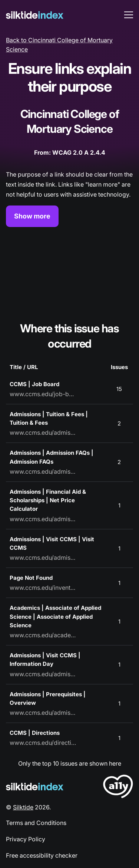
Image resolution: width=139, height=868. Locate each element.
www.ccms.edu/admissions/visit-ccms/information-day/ (43, 674)
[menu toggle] (129, 15)
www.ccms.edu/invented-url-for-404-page (43, 588)
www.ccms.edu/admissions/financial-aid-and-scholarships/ (43, 519)
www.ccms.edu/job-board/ (43, 394)
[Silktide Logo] (35, 787)
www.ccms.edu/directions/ (43, 743)
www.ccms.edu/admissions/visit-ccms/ (43, 558)
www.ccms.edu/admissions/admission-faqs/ (43, 471)
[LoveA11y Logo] (118, 788)
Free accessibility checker (42, 855)
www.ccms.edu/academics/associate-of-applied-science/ (43, 635)
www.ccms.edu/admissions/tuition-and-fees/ (43, 433)
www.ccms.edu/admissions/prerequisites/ (43, 713)
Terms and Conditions (36, 823)
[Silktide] (35, 15)
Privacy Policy (26, 839)
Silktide (23, 807)
